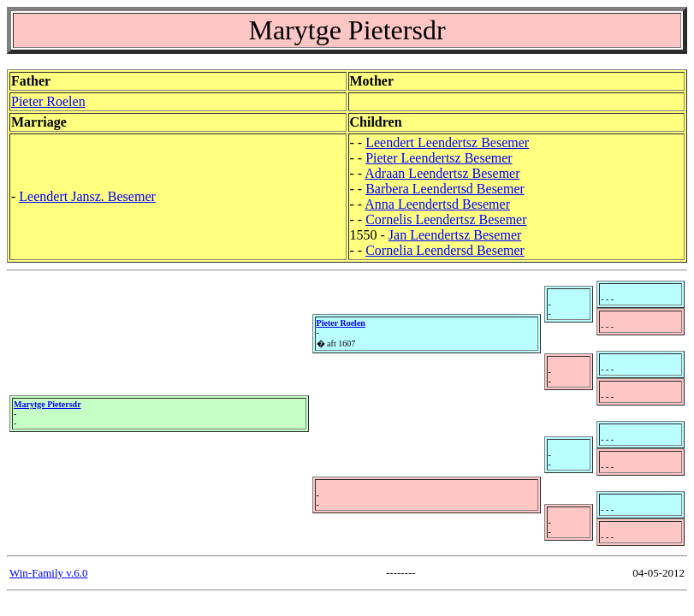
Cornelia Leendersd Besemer (445, 250)
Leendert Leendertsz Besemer (447, 142)
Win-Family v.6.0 (48, 573)
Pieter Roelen (48, 101)
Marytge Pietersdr (47, 404)
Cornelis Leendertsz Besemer (446, 219)
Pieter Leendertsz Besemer (439, 158)
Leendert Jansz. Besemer (87, 196)
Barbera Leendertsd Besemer (445, 189)
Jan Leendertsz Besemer (455, 235)
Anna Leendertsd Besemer (437, 204)
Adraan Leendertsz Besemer (442, 173)
